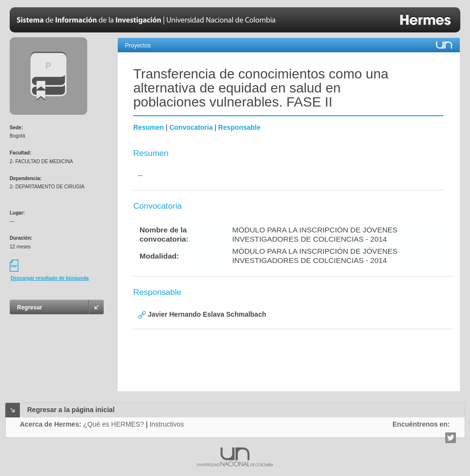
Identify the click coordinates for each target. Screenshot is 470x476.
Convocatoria (191, 127)
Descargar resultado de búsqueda (50, 278)
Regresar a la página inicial (71, 410)
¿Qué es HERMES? (114, 424)
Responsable (239, 127)
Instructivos (167, 424)
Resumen (149, 127)
